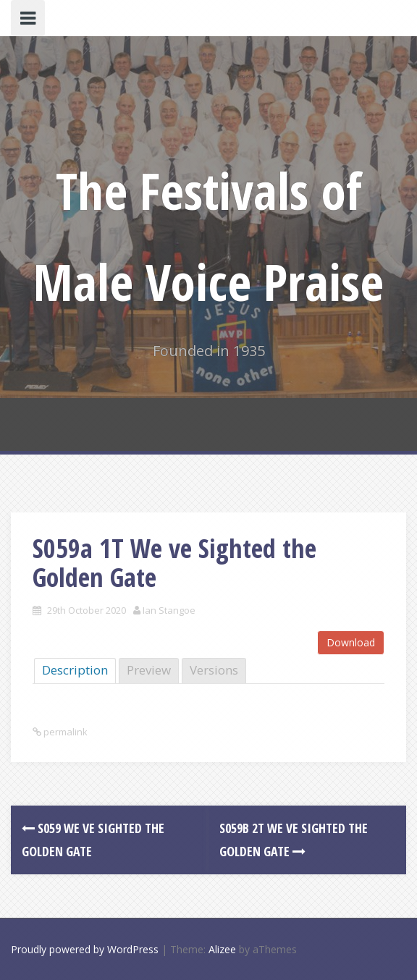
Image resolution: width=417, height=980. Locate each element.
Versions (214, 670)
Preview (149, 670)
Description (75, 670)
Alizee (222, 949)
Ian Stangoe (169, 610)
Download (351, 642)
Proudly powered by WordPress (85, 949)
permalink (64, 732)
